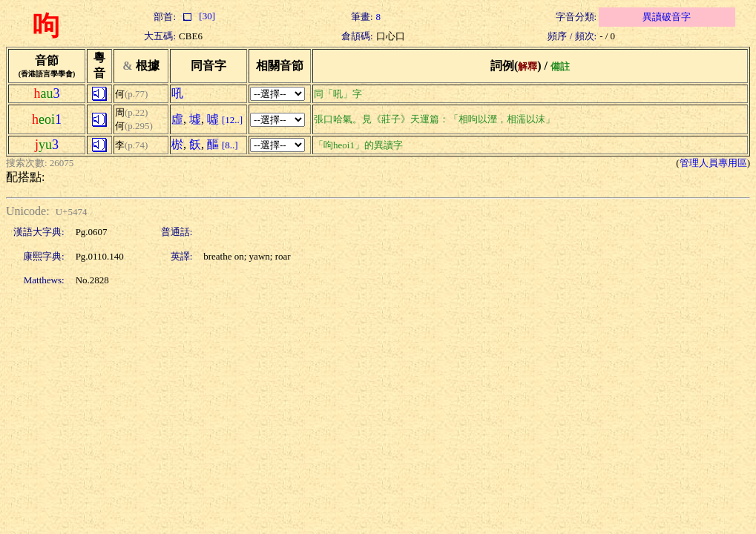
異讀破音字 (667, 17)
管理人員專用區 (713, 163)
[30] (197, 16)
